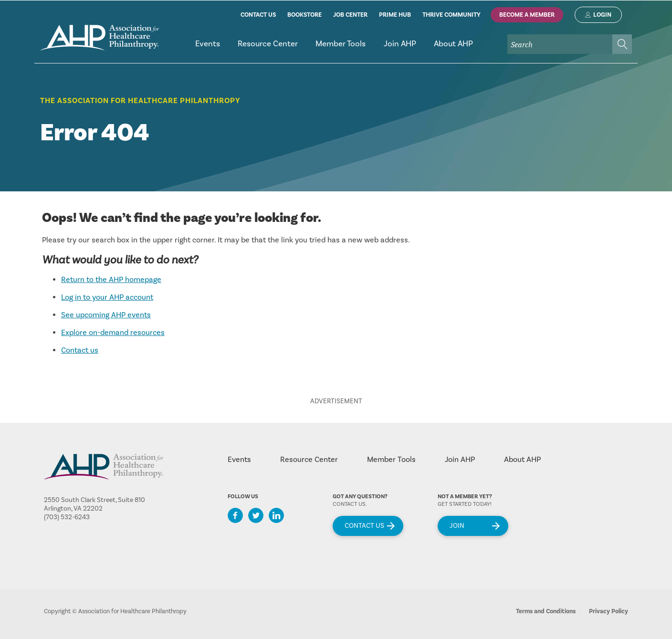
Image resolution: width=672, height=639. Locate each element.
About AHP (522, 460)
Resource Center (309, 460)
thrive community (451, 15)
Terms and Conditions (546, 611)
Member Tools (391, 460)
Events (239, 460)
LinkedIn (276, 515)
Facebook (235, 515)
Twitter (256, 515)
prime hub (395, 15)
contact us (258, 15)
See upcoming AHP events (106, 315)
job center (350, 15)
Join (457, 526)
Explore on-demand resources (113, 333)
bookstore (304, 15)
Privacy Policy (609, 611)
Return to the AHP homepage (111, 280)
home (100, 38)
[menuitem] (207, 48)
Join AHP (460, 460)
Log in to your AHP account (107, 297)
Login (602, 15)
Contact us (80, 350)
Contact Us (364, 526)
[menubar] (409, 48)
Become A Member (527, 15)
